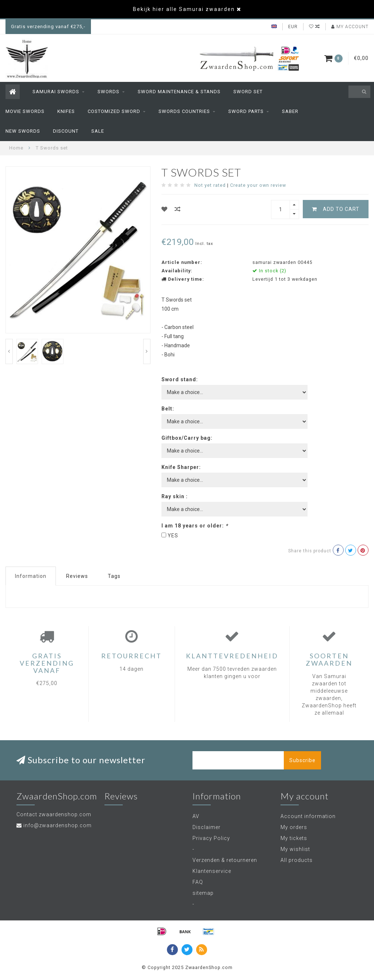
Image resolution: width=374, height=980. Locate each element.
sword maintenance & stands (179, 92)
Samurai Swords (56, 92)
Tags (114, 576)
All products (297, 860)
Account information (308, 816)
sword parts (246, 111)
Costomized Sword (114, 111)
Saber (290, 111)
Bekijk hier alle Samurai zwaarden (184, 9)
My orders (294, 827)
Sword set (248, 92)
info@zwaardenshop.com (58, 825)
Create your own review (258, 185)
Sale (98, 131)
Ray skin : (175, 496)
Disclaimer (207, 827)
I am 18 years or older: (195, 526)
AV (196, 816)
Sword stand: (180, 379)
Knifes (66, 111)
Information (31, 576)
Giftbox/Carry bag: (187, 438)
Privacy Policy (211, 838)
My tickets (294, 838)
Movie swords (25, 111)
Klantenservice (212, 871)
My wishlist (295, 849)
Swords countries (184, 111)
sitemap (203, 893)
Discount (66, 131)
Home (16, 148)
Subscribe (302, 760)
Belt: (168, 409)
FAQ (198, 882)
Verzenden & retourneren (225, 860)
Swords (108, 92)
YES (173, 536)
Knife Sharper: (181, 467)
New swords (23, 131)
